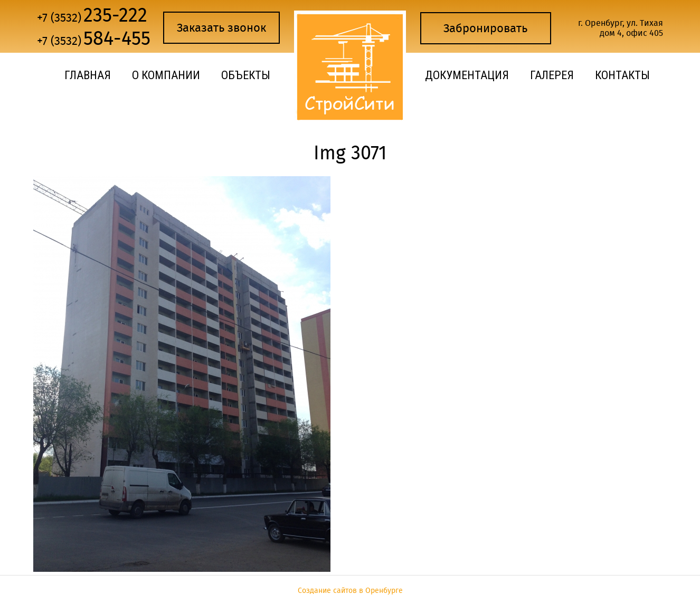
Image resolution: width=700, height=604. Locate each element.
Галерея (552, 75)
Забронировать (485, 28)
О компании (166, 75)
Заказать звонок (221, 28)
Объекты (246, 75)
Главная (88, 75)
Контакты (622, 75)
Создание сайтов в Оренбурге (350, 591)
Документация (467, 75)
